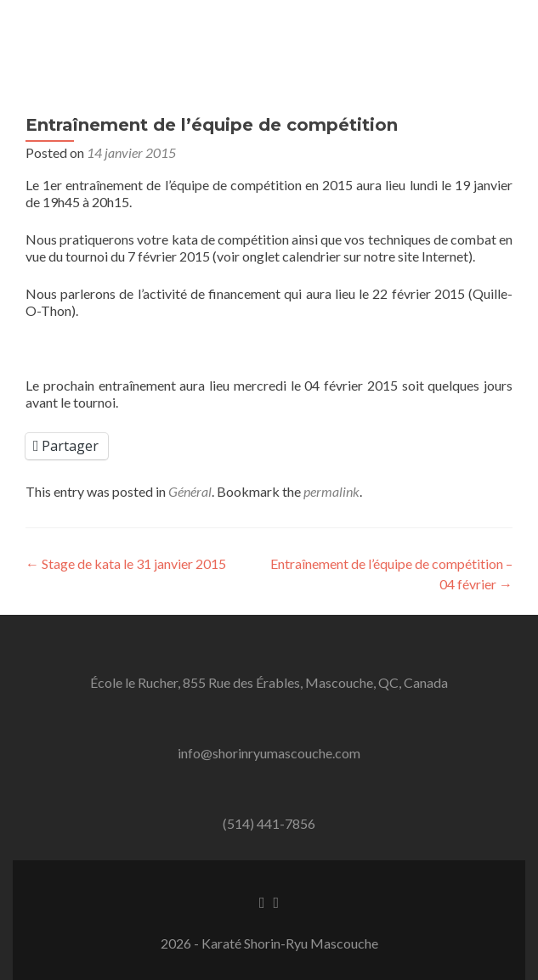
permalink (331, 491)
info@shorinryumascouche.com (269, 753)
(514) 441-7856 (269, 823)
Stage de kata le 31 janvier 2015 (126, 563)
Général (190, 491)
